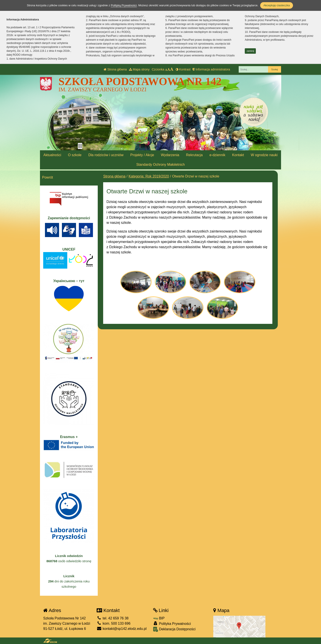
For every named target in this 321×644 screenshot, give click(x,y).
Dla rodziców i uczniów (106, 155)
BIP (159, 618)
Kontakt (238, 155)
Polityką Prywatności (124, 5)
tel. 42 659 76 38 (113, 618)
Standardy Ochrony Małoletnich (160, 165)
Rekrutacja (194, 155)
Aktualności (52, 155)
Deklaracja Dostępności (174, 629)
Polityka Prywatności (172, 623)
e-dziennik (217, 155)
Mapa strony (139, 69)
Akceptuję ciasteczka (277, 5)
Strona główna (115, 69)
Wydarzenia (170, 155)
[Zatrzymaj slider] (80, 146)
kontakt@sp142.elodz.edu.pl (122, 629)
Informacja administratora (211, 69)
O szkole (75, 155)
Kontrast (183, 69)
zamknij (250, 51)
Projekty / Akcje (142, 155)
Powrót (48, 177)
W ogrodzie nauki (264, 155)
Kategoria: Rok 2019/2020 (149, 176)
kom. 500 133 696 (114, 623)
